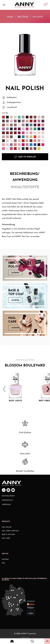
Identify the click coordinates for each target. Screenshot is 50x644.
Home (10, 17)
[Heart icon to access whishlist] (46, 6)
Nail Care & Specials (10, 531)
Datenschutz (7, 500)
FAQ (3, 563)
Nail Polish (23, 17)
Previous (3, 387)
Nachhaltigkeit (8, 496)
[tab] (25, 178)
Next (47, 387)
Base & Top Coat (8, 535)
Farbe (5, 113)
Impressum (6, 505)
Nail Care (6, 538)
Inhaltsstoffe (25, 187)
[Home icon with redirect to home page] (12, 642)
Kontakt (5, 559)
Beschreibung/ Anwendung (25, 177)
